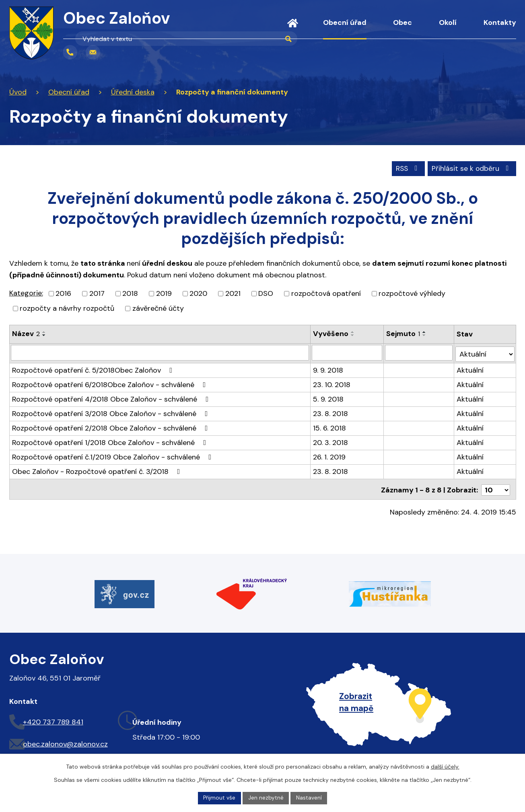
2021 (233, 293)
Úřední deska (133, 92)
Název (26, 333)
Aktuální (470, 368)
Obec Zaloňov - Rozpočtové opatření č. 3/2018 (98, 470)
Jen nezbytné (266, 798)
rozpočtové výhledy (412, 293)
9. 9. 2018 (328, 368)
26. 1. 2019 (330, 455)
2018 (130, 293)
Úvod (293, 28)
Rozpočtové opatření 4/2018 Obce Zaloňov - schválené (112, 397)
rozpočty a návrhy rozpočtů (67, 308)
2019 (164, 293)
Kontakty (500, 23)
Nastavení (309, 798)
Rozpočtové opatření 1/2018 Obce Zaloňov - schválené (111, 441)
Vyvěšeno (331, 333)
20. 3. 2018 (331, 441)
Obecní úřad (345, 23)
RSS (406, 168)
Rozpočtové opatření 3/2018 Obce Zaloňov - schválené (112, 412)
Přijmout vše (219, 798)
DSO (266, 293)
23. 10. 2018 (332, 383)
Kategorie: (26, 293)
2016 (63, 293)
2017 (97, 293)
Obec (402, 23)
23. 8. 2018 (331, 412)
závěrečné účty (158, 308)
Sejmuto (404, 333)
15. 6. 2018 (330, 426)
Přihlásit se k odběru (471, 168)
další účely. (445, 766)
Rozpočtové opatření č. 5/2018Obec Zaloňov (94, 368)
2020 (198, 293)
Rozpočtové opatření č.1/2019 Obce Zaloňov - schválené (113, 455)
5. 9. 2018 (329, 397)
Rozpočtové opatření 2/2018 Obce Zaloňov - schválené (112, 426)
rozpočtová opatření (326, 293)
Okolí (448, 23)
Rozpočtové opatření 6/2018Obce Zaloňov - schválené (111, 383)
